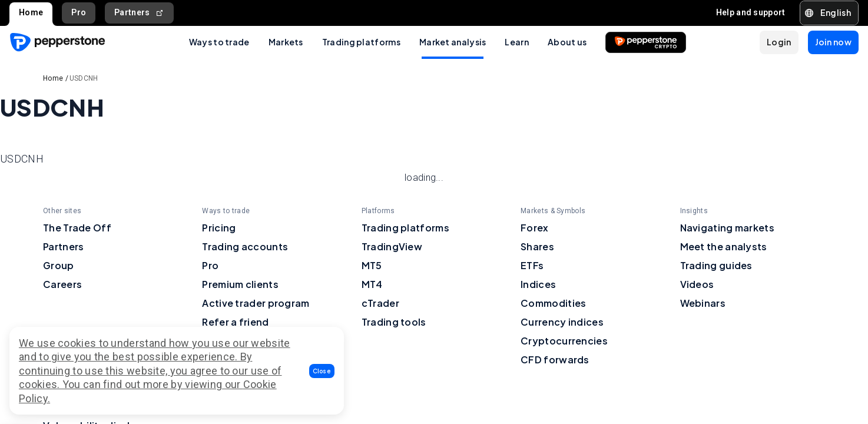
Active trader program (256, 303)
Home (31, 12)
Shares (537, 246)
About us (567, 42)
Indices (538, 284)
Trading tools (394, 322)
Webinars (703, 303)
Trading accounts (245, 246)
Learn (517, 42)
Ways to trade (219, 42)
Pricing (219, 228)
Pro (79, 12)
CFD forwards (555, 360)
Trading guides (716, 265)
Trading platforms (361, 42)
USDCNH (84, 78)
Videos (697, 284)
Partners (139, 13)
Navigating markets (727, 228)
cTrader (380, 303)
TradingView (392, 246)
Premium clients (240, 284)
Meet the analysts (724, 246)
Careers (62, 284)
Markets (286, 42)
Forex (535, 228)
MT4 (372, 284)
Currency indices (562, 322)
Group (59, 265)
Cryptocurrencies (564, 341)
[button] (322, 371)
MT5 (372, 265)
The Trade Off (77, 228)
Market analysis (453, 42)
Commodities (553, 303)
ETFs (532, 265)
